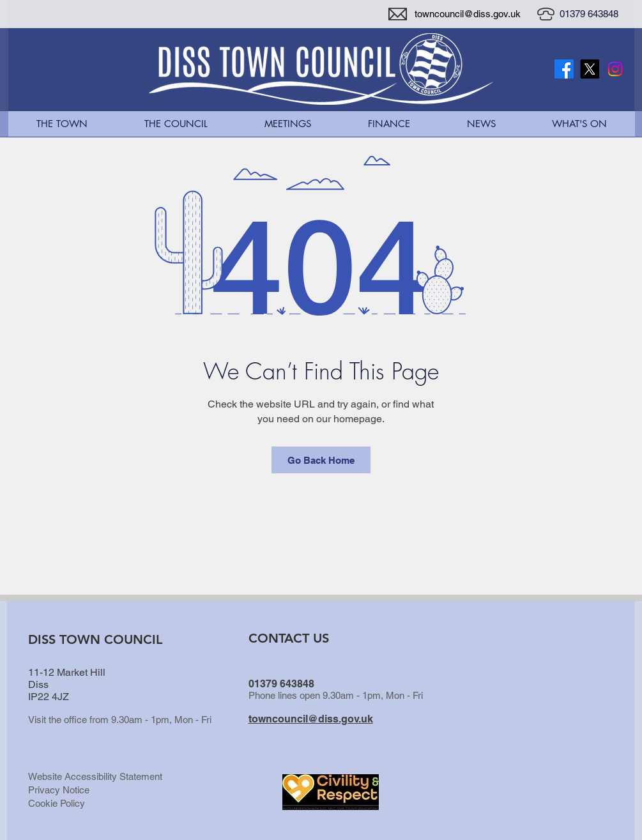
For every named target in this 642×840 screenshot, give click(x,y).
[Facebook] (564, 69)
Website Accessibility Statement (95, 776)
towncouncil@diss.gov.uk (468, 14)
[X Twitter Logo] (590, 69)
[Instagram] (615, 69)
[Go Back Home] (321, 460)
